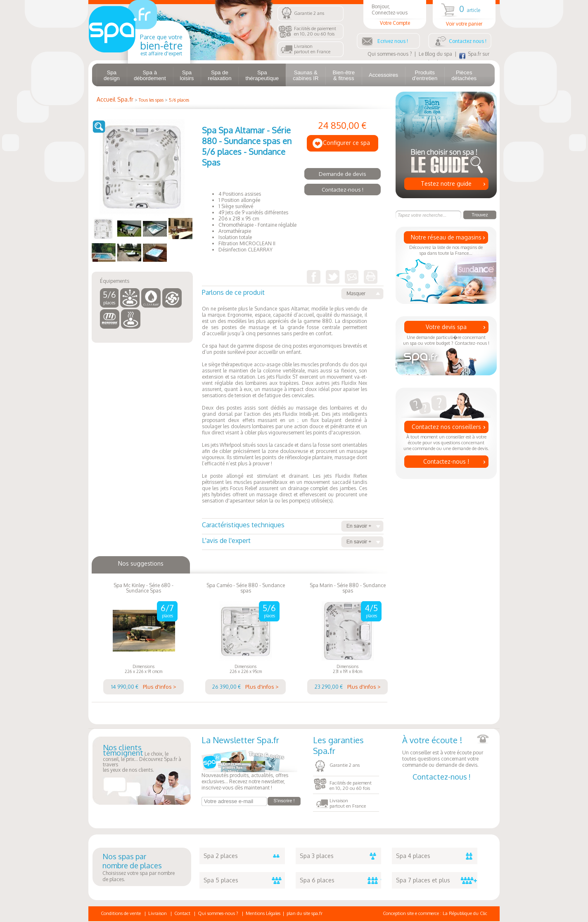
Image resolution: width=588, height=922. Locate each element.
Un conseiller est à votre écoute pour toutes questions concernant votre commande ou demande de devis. (446, 751)
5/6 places (179, 100)
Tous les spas (151, 100)
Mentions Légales (263, 913)
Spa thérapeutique (262, 75)
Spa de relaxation (219, 75)
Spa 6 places (340, 880)
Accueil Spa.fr (115, 99)
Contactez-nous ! (446, 461)
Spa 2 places (244, 856)
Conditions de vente (121, 913)
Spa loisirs (187, 75)
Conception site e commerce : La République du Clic (435, 913)
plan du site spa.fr (305, 913)
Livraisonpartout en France (312, 49)
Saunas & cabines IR (306, 75)
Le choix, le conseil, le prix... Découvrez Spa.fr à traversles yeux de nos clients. (142, 759)
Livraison (158, 913)
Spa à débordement (150, 75)
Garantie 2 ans (309, 13)
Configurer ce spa (346, 143)
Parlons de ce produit (293, 294)
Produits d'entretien (425, 75)
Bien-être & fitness (344, 75)
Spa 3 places (340, 856)
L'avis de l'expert (293, 542)
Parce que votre (161, 45)
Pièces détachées (464, 75)
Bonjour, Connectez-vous (395, 15)
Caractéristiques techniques (293, 526)
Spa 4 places (437, 856)
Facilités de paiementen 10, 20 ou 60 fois (315, 31)
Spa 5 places (244, 880)
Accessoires (383, 75)
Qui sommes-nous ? (390, 54)
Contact (182, 913)
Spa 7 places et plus (437, 880)
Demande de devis (343, 174)
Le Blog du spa (435, 54)
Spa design (112, 75)
